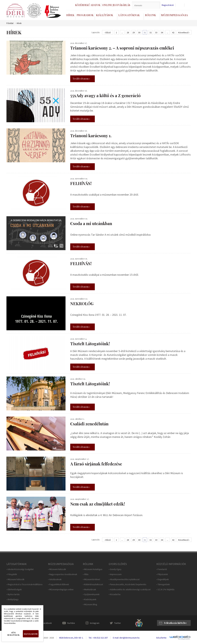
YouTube (71, 623)
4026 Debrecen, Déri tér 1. (71, 638)
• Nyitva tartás (13, 594)
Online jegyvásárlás (116, 5)
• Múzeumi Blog (90, 604)
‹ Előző (108, 32)
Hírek (70, 15)
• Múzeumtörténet (91, 579)
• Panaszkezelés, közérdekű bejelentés (127, 584)
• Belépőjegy (13, 599)
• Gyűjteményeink (91, 594)
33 (156, 32)
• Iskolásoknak (55, 579)
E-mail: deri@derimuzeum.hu (126, 638)
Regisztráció (168, 5)
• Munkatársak (89, 590)
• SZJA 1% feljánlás (165, 590)
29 (134, 32)
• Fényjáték (12, 574)
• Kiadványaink (90, 599)
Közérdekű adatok (88, 5)
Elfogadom (31, 634)
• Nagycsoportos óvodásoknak (63, 574)
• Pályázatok (162, 574)
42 (173, 32)
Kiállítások (105, 15)
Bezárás (39, 610)
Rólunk (150, 15)
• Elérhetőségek (14, 590)
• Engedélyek (163, 579)
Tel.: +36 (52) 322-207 (98, 638)
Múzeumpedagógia (174, 15)
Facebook (47, 623)
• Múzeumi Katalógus (93, 569)
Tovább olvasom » (81, 79)
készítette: (162, 638)
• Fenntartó (162, 569)
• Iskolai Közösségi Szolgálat (20, 569)
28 (128, 32)
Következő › (184, 32)
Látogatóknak (129, 15)
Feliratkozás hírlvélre (175, 623)
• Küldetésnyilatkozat (93, 584)
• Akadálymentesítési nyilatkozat (124, 579)
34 (162, 32)
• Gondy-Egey (115, 569)
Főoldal (10, 23)
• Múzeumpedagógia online (61, 590)
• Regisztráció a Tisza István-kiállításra (24, 584)
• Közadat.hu (115, 594)
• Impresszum (115, 574)
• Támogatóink (163, 584)
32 (151, 32)
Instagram (95, 623)
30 (139, 32)
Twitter (118, 623)
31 (145, 32)
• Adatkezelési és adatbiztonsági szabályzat (130, 590)
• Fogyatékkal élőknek (59, 584)
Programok (85, 15)
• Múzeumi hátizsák (15, 579)
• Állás (86, 574)
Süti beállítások (13, 634)
